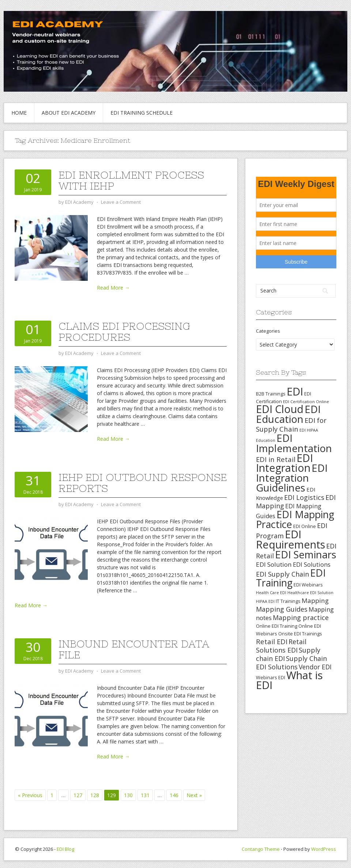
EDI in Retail (276, 459)
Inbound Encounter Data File (134, 649)
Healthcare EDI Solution (310, 593)
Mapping (315, 601)
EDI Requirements (290, 539)
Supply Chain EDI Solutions (291, 663)
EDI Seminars (306, 555)
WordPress (324, 849)
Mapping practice (301, 617)
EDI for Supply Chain (291, 425)
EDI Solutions (312, 565)
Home (19, 113)
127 (78, 795)
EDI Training (291, 578)
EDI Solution (274, 564)
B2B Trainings (271, 394)
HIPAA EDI (265, 601)
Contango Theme (261, 849)
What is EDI (289, 680)
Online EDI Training (277, 626)
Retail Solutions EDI (281, 646)
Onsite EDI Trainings (300, 634)
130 (128, 795)
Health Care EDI (271, 593)
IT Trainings (288, 601)
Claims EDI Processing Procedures (124, 332)
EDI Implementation (294, 443)
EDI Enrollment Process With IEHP (131, 180)
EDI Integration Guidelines (292, 478)
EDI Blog (65, 849)
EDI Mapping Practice (295, 519)
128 (95, 795)
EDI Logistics (304, 497)
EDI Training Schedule (141, 113)
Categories (268, 331)
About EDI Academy (69, 113)
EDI (295, 391)
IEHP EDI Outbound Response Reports (143, 483)
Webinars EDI (271, 677)
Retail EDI (272, 641)
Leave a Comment (121, 202)
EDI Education (288, 414)
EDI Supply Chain (282, 574)
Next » (194, 795)
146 (174, 795)
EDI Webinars (308, 585)
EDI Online (305, 526)
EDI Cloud (280, 409)
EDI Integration (284, 463)
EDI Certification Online (306, 402)
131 (145, 795)
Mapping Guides (282, 609)
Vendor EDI (315, 667)
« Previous (30, 795)
